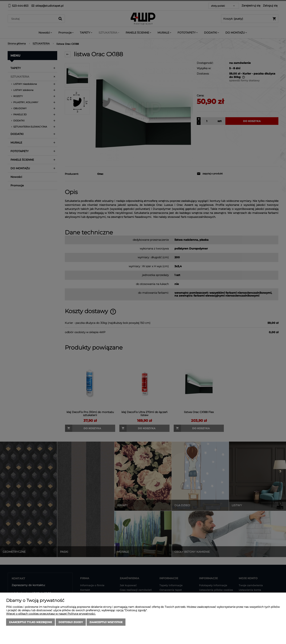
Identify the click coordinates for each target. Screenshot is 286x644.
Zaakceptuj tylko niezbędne (31, 622)
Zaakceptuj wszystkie (106, 622)
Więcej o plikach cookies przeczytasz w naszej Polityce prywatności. (51, 614)
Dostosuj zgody (71, 622)
